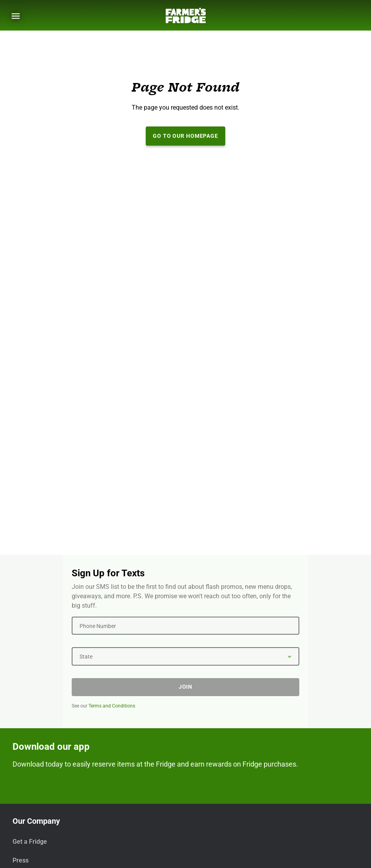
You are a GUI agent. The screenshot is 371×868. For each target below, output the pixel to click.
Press (21, 860)
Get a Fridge (30, 842)
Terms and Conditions (112, 706)
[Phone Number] (185, 626)
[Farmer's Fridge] (186, 15)
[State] (185, 656)
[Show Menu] (16, 16)
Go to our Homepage (185, 136)
